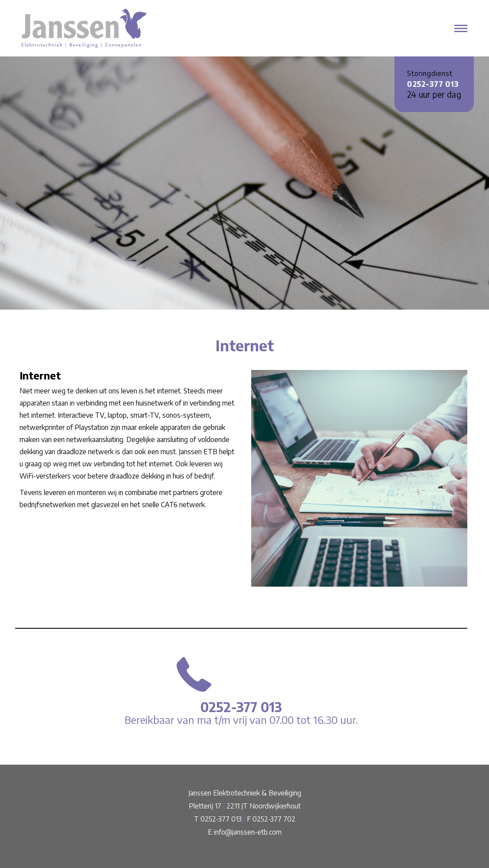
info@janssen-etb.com (248, 832)
